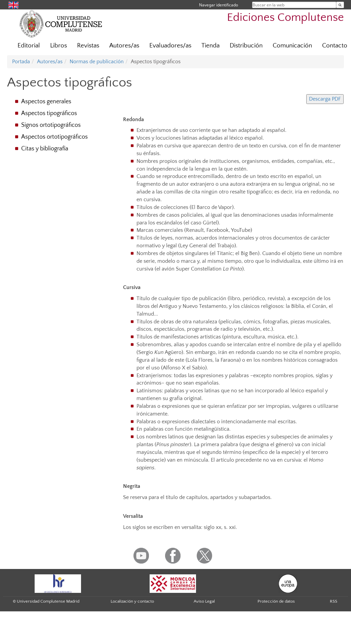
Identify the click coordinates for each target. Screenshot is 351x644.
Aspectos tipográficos (49, 113)
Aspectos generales (46, 102)
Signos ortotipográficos (51, 125)
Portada (21, 62)
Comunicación (292, 46)
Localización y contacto (132, 601)
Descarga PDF (325, 99)
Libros (58, 46)
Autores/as (124, 46)
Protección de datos (276, 601)
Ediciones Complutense (285, 18)
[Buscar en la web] (340, 5)
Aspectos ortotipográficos (54, 137)
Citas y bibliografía (45, 149)
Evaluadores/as (170, 46)
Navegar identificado (219, 5)
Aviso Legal (204, 601)
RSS (334, 601)
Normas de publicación (97, 62)
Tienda (210, 46)
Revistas (88, 46)
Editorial (29, 46)
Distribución (246, 46)
